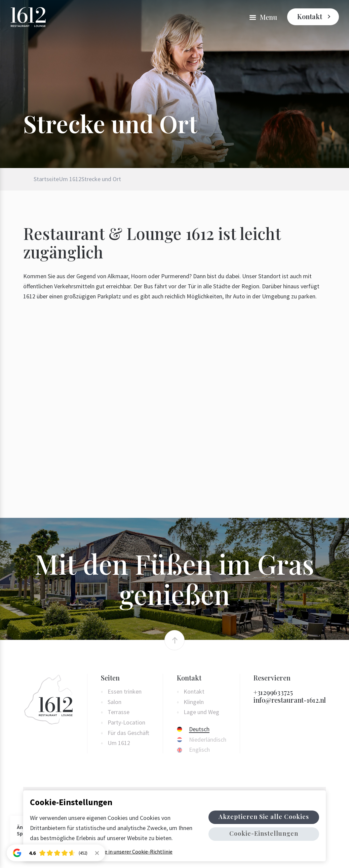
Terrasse (119, 712)
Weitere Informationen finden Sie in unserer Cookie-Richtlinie (101, 852)
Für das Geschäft (128, 733)
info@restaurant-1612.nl (290, 700)
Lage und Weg (201, 712)
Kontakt (310, 16)
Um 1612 (87, 179)
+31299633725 (273, 692)
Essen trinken (125, 692)
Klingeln (194, 702)
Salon (114, 702)
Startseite (46, 179)
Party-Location (126, 723)
